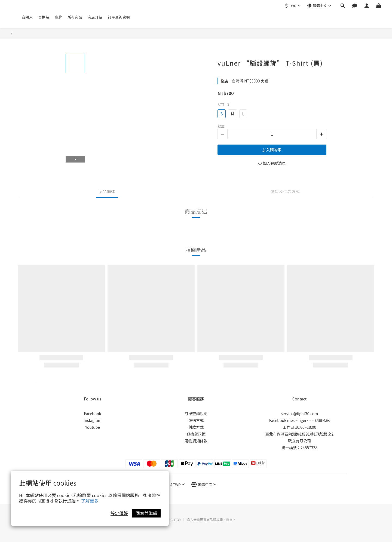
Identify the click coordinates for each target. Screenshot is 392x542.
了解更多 (90, 501)
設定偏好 (119, 513)
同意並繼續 (146, 513)
